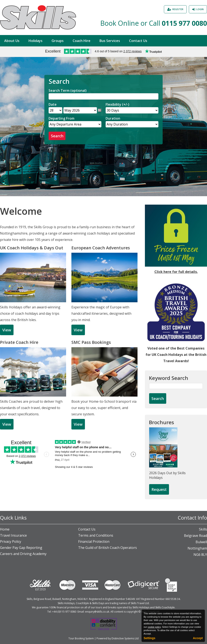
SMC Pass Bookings (91, 342)
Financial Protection (94, 541)
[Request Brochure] (159, 490)
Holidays (35, 41)
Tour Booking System (81, 638)
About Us (12, 41)
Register (178, 9)
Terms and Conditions (96, 535)
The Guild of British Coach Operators (108, 548)
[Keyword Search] (176, 386)
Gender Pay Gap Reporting (21, 548)
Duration (113, 118)
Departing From (61, 118)
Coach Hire (82, 41)
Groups (58, 41)
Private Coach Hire (19, 342)
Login (200, 9)
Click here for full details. (176, 272)
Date (53, 104)
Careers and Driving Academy (23, 554)
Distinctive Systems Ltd (125, 638)
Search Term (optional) (68, 90)
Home (5, 529)
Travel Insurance (13, 535)
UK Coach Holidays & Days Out (32, 248)
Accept (198, 638)
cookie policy (154, 627)
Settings (149, 638)
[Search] (103, 96)
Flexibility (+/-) (117, 104)
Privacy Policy (11, 541)
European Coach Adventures (101, 248)
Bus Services (110, 41)
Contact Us (138, 41)
